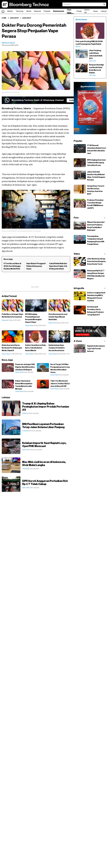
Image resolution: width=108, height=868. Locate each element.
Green (96, 11)
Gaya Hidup (69, 11)
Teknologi (20, 11)
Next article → (36, 287)
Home (4, 18)
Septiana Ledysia (8, 43)
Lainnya (104, 11)
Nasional (37, 11)
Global (29, 11)
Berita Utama (81, 20)
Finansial (47, 11)
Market (10, 11)
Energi (79, 11)
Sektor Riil (87, 11)
